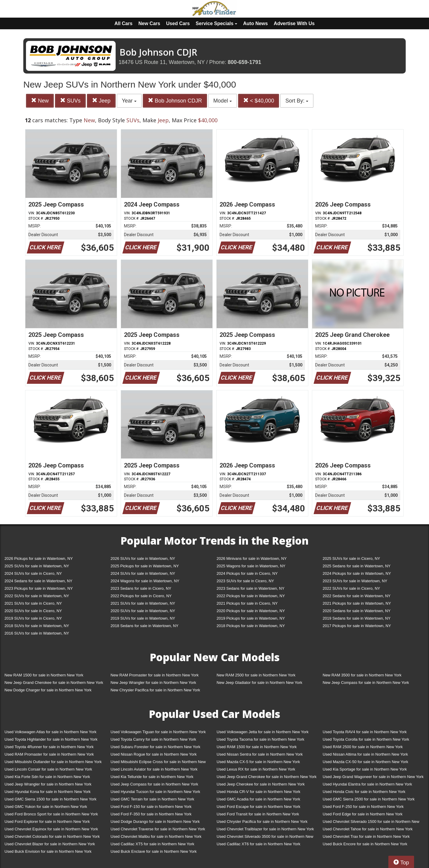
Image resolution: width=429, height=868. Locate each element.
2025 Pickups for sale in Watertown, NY (145, 566)
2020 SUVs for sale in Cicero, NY (33, 611)
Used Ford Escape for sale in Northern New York (258, 807)
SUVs (70, 101)
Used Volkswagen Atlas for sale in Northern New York (50, 732)
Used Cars (178, 23)
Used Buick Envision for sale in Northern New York (48, 851)
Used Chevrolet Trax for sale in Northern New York (366, 836)
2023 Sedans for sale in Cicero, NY (141, 588)
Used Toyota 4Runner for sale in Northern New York (49, 747)
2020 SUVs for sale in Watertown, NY (143, 611)
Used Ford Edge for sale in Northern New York (363, 814)
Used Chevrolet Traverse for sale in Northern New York (158, 829)
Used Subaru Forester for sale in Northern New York (155, 747)
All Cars (123, 23)
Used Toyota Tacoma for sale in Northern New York (261, 739)
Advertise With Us (294, 23)
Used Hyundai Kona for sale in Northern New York (48, 792)
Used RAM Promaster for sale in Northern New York (49, 754)
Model (223, 101)
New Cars (149, 23)
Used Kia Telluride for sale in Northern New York (152, 777)
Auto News (256, 23)
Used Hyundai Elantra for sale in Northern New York (367, 784)
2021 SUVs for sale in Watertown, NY (143, 603)
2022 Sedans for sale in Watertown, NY (357, 596)
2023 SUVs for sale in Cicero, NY (245, 581)
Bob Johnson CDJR (175, 101)
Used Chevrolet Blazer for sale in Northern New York (50, 844)
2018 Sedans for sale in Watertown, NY (144, 626)
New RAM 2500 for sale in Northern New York (256, 675)
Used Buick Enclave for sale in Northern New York (154, 851)
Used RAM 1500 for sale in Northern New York (257, 747)
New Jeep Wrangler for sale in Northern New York (153, 683)
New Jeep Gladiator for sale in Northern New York (259, 683)
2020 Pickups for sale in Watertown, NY (251, 611)
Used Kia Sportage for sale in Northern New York (365, 769)
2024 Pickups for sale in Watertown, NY (357, 573)
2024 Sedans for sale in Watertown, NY (38, 581)
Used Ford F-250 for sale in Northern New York (363, 807)
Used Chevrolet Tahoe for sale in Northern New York (368, 829)
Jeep (101, 101)
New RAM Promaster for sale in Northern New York (155, 675)
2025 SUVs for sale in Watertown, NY (37, 566)
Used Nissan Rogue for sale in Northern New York (154, 754)
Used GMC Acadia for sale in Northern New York (258, 799)
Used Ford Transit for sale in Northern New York (258, 814)
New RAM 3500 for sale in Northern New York (362, 675)
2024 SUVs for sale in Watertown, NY (143, 573)
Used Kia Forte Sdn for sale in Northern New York (47, 777)
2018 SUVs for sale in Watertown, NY (37, 626)
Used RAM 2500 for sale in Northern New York (363, 747)
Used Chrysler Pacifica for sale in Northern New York (262, 822)
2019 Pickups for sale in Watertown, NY (251, 618)
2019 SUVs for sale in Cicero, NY (33, 618)
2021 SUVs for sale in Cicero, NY (33, 603)
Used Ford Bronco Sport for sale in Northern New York (51, 814)
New (40, 101)
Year (129, 101)
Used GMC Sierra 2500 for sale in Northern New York (369, 799)
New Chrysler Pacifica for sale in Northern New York (155, 690)
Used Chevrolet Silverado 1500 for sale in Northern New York (371, 823)
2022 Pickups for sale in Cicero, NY (141, 596)
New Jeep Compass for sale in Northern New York (366, 683)
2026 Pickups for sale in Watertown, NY (39, 558)
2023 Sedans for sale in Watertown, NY (250, 588)
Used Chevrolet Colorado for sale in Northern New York (52, 836)
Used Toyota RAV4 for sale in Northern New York (365, 732)
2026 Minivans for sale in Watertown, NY (252, 558)
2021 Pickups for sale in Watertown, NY (357, 603)
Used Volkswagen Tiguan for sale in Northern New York (158, 732)
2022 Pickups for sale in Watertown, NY (251, 596)
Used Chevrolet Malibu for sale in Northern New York (156, 836)
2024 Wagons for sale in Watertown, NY (145, 581)
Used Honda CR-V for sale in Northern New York (258, 792)
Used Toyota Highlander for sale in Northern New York (51, 739)
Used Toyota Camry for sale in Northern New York (153, 739)
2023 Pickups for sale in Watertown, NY (39, 588)
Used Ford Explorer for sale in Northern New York (47, 822)
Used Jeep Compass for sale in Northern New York (154, 784)
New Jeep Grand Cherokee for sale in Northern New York (54, 683)
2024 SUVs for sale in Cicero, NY (33, 573)
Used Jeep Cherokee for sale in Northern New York (261, 784)
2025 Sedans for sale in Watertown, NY (357, 566)
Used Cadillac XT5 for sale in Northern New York (152, 844)
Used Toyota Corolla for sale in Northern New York (366, 739)
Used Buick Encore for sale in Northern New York (365, 844)
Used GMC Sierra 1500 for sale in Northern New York (50, 799)
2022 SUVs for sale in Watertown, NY (37, 596)
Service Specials (216, 23)
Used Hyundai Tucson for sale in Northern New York (155, 792)
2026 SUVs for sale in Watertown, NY (143, 558)
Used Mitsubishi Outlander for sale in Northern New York (53, 762)
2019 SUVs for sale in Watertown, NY (143, 618)
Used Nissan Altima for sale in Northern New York (365, 754)
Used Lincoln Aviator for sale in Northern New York (154, 769)
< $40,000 (259, 101)
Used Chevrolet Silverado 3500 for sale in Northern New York (265, 838)
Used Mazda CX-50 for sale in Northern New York (365, 762)
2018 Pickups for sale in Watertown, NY (251, 626)
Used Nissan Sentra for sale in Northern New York (260, 754)
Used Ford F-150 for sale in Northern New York (151, 807)
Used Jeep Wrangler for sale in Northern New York (48, 784)
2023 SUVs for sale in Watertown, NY (355, 581)
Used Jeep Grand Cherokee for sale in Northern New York (267, 777)
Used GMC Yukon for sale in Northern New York (46, 807)
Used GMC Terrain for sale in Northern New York (152, 799)
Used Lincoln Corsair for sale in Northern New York (48, 769)
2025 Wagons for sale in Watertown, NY (251, 566)
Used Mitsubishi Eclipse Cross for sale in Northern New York (158, 763)
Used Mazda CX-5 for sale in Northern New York (258, 762)
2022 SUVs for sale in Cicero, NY (351, 588)
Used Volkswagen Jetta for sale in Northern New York (263, 732)
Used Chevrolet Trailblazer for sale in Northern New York (265, 829)
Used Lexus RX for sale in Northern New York (256, 769)
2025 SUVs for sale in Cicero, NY (351, 558)
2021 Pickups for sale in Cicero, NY (247, 603)
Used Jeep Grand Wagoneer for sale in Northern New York (373, 777)
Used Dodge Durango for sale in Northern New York (155, 822)
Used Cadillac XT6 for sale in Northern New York (258, 844)
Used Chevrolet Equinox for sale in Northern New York (51, 829)
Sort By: (297, 101)
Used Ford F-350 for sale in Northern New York (151, 814)
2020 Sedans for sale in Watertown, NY (357, 611)
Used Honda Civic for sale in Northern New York (364, 792)
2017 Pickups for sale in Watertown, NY (357, 626)
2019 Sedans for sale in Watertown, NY (357, 618)
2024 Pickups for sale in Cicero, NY (247, 573)
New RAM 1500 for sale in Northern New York (44, 675)
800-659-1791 (244, 62)
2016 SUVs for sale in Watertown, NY (37, 633)
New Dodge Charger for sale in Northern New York (48, 690)
